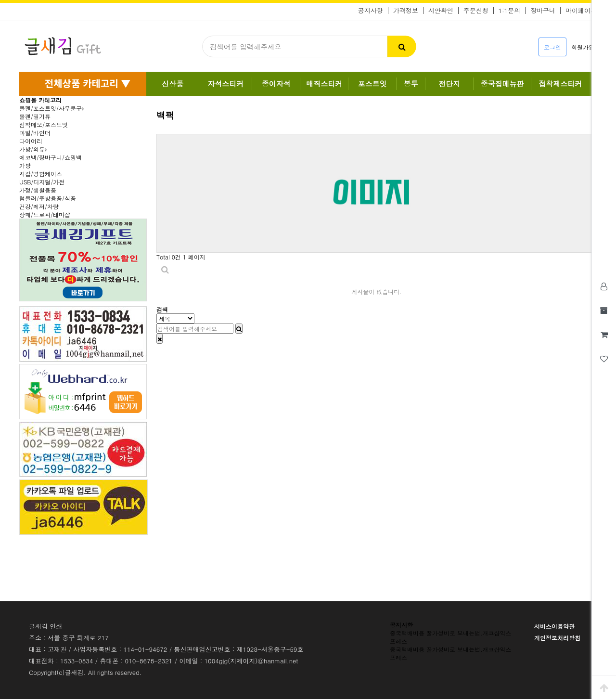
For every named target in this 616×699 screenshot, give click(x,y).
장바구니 (543, 11)
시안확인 (441, 11)
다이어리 (31, 141)
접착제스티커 (560, 84)
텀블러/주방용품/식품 (48, 198)
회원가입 (583, 47)
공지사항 (371, 11)
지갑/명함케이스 (41, 174)
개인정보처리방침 (557, 638)
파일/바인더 (35, 133)
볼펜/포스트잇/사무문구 (51, 108)
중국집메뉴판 (502, 84)
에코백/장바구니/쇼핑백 (51, 157)
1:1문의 (510, 11)
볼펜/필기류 (35, 116)
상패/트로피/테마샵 (45, 214)
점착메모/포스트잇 (44, 124)
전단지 (449, 84)
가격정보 (406, 11)
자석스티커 (225, 84)
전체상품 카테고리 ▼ (88, 83)
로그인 (552, 47)
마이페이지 (581, 11)
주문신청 (476, 11)
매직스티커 (324, 84)
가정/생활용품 (38, 190)
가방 (25, 165)
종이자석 (276, 84)
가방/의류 (33, 149)
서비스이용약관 (554, 626)
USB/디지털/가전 (42, 182)
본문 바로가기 (0, 0)
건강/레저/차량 (39, 206)
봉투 (411, 84)
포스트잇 (372, 84)
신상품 (173, 84)
